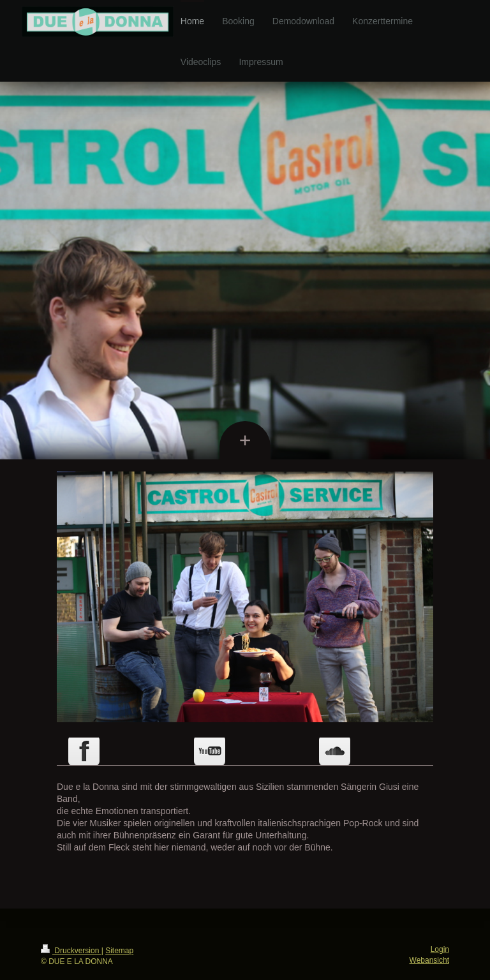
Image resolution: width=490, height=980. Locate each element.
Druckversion (71, 951)
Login (440, 949)
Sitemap (119, 951)
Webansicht (429, 960)
